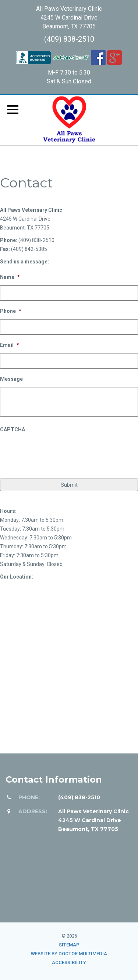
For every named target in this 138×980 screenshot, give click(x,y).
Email (10, 345)
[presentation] (56, 452)
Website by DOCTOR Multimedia (69, 954)
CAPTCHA (13, 429)
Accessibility (69, 962)
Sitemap (69, 945)
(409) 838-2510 (69, 39)
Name (10, 277)
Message (11, 379)
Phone (11, 311)
